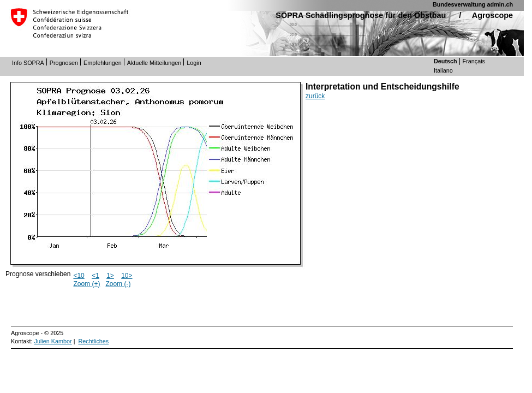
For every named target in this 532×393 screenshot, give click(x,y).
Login (194, 63)
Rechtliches (93, 341)
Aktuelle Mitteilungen (154, 63)
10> (127, 276)
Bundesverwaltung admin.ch (473, 4)
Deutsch (446, 61)
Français (474, 61)
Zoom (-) (118, 284)
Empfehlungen (103, 63)
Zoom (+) (86, 284)
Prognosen (64, 63)
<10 (79, 276)
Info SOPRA (28, 63)
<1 (95, 276)
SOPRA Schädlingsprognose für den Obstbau (361, 15)
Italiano (443, 70)
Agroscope (492, 15)
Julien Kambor (53, 341)
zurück (315, 96)
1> (110, 276)
